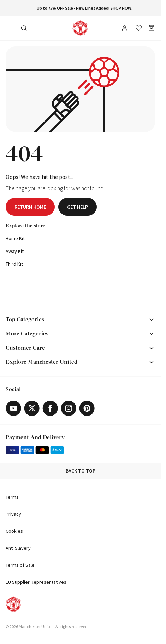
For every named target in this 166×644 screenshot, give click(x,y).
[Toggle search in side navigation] (24, 28)
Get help (78, 207)
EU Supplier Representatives (36, 582)
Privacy (13, 514)
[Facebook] (50, 408)
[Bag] (152, 28)
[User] (125, 29)
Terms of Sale (20, 565)
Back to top (81, 471)
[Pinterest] (87, 408)
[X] (32, 408)
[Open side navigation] (10, 28)
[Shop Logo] (80, 28)
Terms (12, 497)
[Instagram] (69, 408)
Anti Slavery (18, 548)
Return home (30, 207)
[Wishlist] (139, 28)
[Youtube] (13, 408)
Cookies (14, 531)
